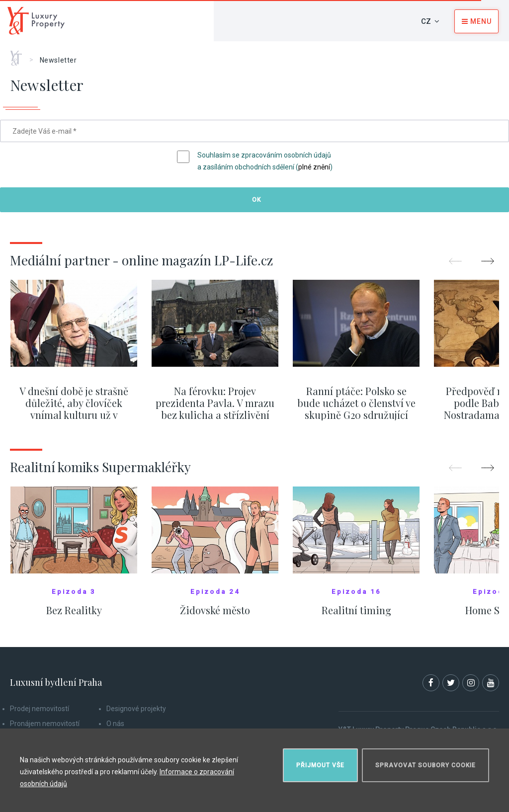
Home (20, 55)
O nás (115, 724)
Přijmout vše (320, 765)
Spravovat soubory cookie (425, 765)
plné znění (314, 167)
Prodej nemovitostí (40, 709)
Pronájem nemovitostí (45, 724)
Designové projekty (136, 709)
